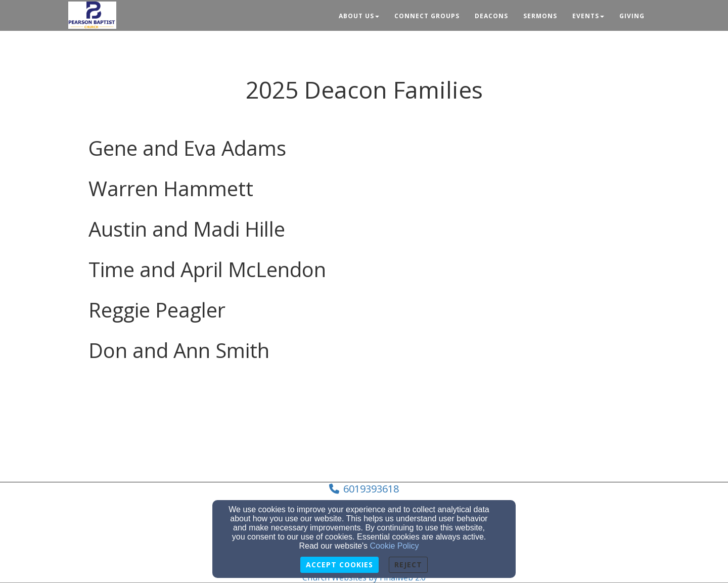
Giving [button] (632, 16)
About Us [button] (359, 16)
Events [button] (588, 16)
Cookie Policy (395, 546)
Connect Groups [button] (427, 16)
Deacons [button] (491, 16)
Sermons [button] (540, 16)
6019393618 (371, 489)
